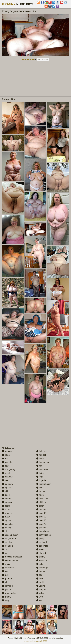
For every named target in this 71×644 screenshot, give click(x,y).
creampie (8, 546)
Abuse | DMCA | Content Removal (21, 638)
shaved (41, 553)
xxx (39, 600)
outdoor (41, 509)
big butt (7, 520)
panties (41, 528)
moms (40, 491)
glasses (7, 589)
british (6, 509)
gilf (5, 582)
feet (5, 571)
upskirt (41, 582)
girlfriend (7, 586)
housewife (42, 469)
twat (40, 579)
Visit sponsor (43, 60)
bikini (6, 491)
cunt (5, 549)
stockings (42, 568)
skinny (41, 557)
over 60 (41, 520)
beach (6, 473)
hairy (6, 600)
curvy (6, 553)
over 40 (41, 513)
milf (39, 488)
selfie (40, 549)
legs (40, 477)
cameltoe (7, 524)
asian (6, 455)
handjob (41, 455)
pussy (40, 539)
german (7, 579)
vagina (41, 586)
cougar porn (9, 539)
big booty (7, 484)
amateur (7, 451)
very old (41, 589)
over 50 (41, 517)
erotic (6, 564)
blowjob (7, 502)
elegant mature (10, 560)
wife (40, 597)
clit (5, 531)
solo (40, 564)
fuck (5, 575)
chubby (7, 528)
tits (39, 575)
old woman (43, 499)
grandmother (9, 593)
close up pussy (10, 535)
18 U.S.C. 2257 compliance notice (49, 638)
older (40, 506)
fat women (8, 568)
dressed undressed (12, 557)
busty (6, 517)
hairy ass (42, 451)
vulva (40, 593)
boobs (6, 506)
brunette (7, 513)
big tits (6, 488)
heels (40, 459)
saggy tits (42, 546)
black (6, 495)
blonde (6, 499)
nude (40, 495)
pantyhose (42, 531)
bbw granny (9, 469)
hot (39, 466)
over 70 (41, 524)
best (5, 480)
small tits (42, 560)
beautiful (7, 477)
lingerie (41, 480)
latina (40, 473)
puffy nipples (43, 535)
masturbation (44, 484)
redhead (41, 542)
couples (7, 542)
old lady (41, 502)
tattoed (41, 571)
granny (6, 597)
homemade (43, 462)
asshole (7, 462)
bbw (5, 466)
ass (5, 459)
